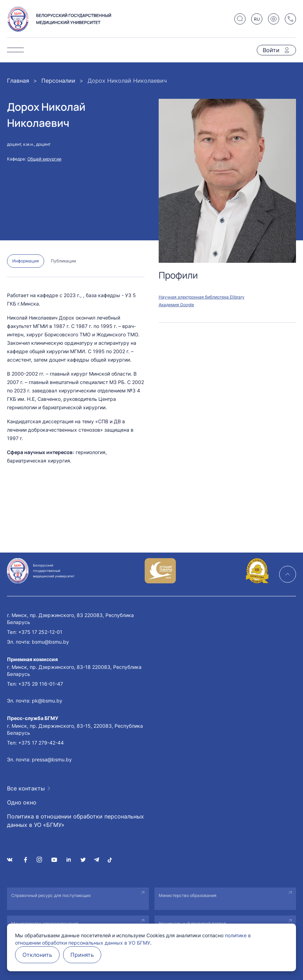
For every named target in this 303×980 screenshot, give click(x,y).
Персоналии (58, 81)
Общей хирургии (44, 159)
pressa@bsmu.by (52, 759)
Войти (271, 50)
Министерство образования (188, 895)
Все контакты (26, 788)
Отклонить (37, 955)
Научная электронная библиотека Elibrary (202, 297)
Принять (82, 955)
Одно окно (22, 802)
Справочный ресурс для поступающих (51, 895)
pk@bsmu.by (47, 701)
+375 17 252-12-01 (40, 632)
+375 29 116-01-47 (41, 684)
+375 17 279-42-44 (41, 743)
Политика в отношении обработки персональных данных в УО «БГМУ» (75, 821)
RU (257, 19)
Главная (18, 81)
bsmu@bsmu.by (50, 642)
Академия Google (176, 305)
